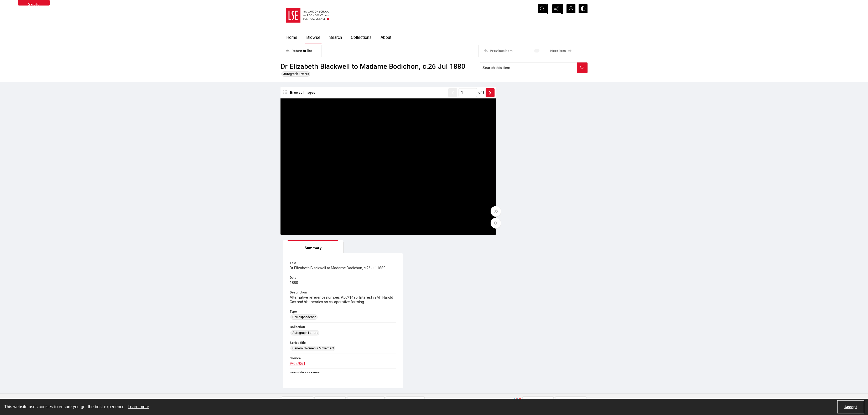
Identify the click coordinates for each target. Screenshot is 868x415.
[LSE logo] (307, 15)
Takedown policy (451, 374)
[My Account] (569, 9)
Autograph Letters (296, 74)
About (386, 37)
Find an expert (526, 386)
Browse (313, 37)
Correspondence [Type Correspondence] (509, 173)
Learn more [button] (138, 407)
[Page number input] (457, 93)
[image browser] (300, 93)
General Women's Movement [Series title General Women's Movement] (518, 204)
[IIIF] (517, 248)
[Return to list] (303, 51)
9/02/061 (502, 219)
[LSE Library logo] (319, 379)
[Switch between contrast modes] (583, 9)
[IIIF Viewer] (538, 248)
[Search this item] (529, 68)
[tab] (513, 94)
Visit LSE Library (527, 393)
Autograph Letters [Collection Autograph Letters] (510, 189)
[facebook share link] (378, 377)
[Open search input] (543, 9)
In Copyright (368, 315)
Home (292, 37)
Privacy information (453, 380)
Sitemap (522, 374)
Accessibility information (458, 386)
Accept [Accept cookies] (851, 407)
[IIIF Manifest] (571, 248)
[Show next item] (480, 93)
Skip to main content (34, 4)
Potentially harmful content (459, 393)
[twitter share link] (367, 377)
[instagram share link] (389, 377)
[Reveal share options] (556, 9)
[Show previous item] (442, 93)
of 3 (471, 93)
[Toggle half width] (485, 224)
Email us (522, 380)
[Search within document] (582, 68)
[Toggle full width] (485, 212)
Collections (361, 37)
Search (336, 37)
